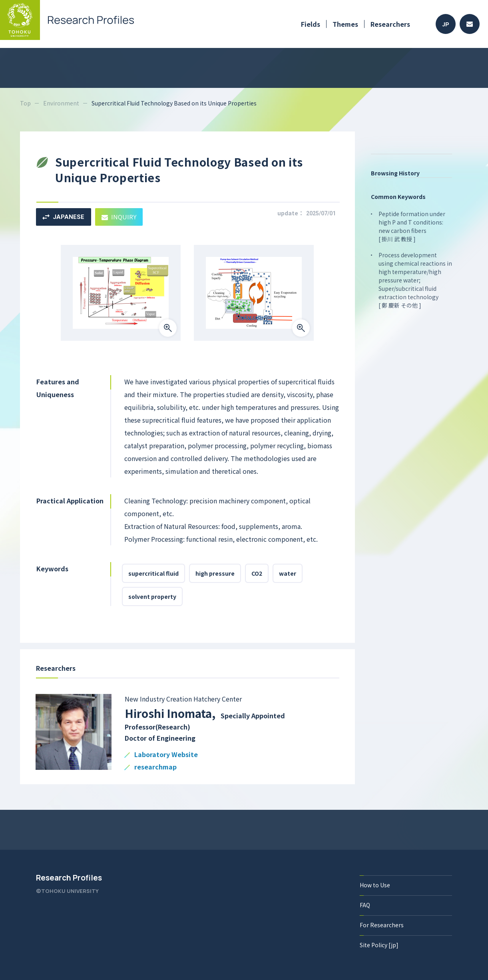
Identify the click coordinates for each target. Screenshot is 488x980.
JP (446, 24)
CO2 (257, 573)
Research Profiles (69, 878)
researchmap (155, 767)
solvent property (152, 596)
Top (25, 103)
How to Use (375, 885)
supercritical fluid (153, 573)
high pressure (215, 573)
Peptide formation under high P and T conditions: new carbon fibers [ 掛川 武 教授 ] (412, 226)
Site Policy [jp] (379, 945)
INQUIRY (119, 217)
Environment (61, 103)
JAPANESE (63, 217)
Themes (345, 24)
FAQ (365, 905)
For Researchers (382, 925)
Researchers (390, 24)
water (288, 573)
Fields (311, 24)
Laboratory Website (166, 755)
